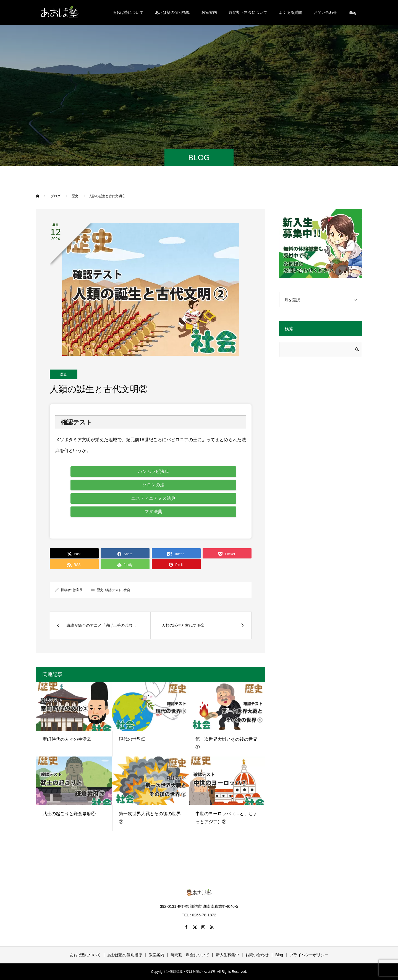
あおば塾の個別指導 (172, 12)
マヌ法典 (153, 512)
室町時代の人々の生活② (67, 739)
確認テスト (113, 590)
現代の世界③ (132, 739)
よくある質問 (290, 12)
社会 (127, 590)
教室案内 (209, 12)
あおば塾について (128, 12)
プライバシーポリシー (309, 955)
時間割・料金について (248, 12)
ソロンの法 (153, 485)
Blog (352, 12)
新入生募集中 (227, 955)
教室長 (78, 590)
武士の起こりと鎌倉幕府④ (69, 814)
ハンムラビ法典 (153, 471)
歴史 (64, 374)
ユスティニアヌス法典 (153, 498)
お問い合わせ (325, 12)
